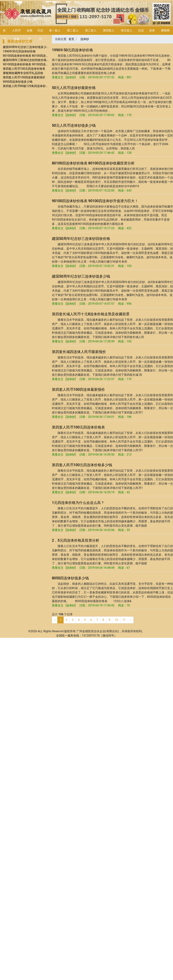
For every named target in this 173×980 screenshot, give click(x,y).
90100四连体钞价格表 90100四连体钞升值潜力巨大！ (37, 64)
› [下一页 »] (131, 620)
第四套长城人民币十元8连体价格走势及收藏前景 (91, 314)
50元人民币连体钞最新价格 (74, 88)
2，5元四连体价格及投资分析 (76, 540)
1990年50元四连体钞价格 (19, 51)
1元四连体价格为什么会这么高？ (78, 503)
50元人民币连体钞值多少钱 (74, 125)
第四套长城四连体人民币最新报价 (79, 352)
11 (124, 620)
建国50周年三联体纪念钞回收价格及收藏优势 (32, 60)
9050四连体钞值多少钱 (18, 82)
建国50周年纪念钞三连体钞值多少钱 (26, 47)
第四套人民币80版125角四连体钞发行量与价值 (33, 86)
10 (116, 620)
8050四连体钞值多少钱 (70, 578)
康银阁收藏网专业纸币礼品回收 (23, 73)
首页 (71, 39)
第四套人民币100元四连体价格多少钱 (82, 465)
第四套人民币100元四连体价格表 (24, 69)
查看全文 (58, 77)
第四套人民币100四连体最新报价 (24, 77)
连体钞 (85, 39)
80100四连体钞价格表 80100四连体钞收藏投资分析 (36, 56)
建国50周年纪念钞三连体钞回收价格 (81, 239)
